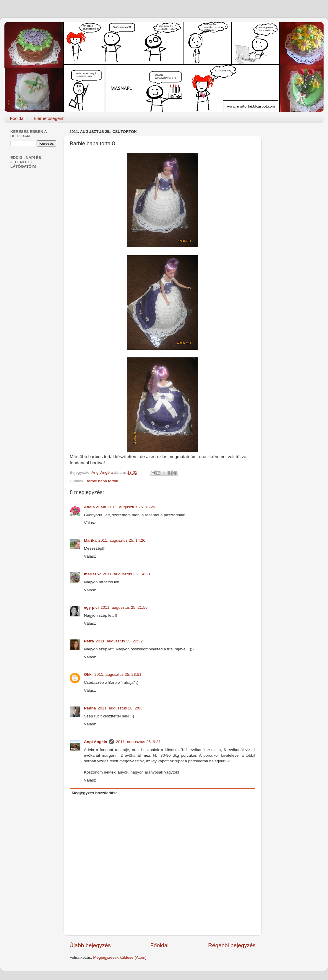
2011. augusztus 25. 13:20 (132, 507)
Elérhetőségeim (49, 118)
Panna (90, 708)
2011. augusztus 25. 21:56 (124, 607)
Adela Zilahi (95, 507)
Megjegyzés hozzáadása (95, 793)
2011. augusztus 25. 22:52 (119, 641)
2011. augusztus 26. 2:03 (120, 708)
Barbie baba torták (102, 481)
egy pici (91, 607)
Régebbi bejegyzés (232, 945)
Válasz (90, 523)
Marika (90, 540)
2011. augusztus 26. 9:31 (138, 742)
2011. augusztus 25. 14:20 (122, 540)
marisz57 (92, 574)
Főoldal (17, 118)
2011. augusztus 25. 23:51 (118, 674)
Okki (88, 674)
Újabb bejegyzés (90, 945)
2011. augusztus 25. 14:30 (126, 574)
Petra (89, 641)
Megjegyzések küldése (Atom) (120, 957)
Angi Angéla (95, 742)
